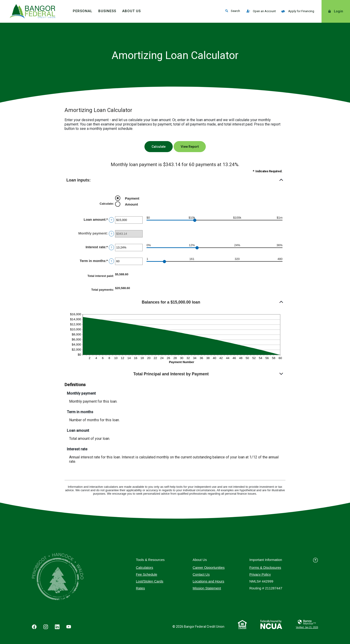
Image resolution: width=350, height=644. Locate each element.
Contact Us (201, 574)
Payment (132, 198)
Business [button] (107, 11)
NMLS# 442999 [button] (261, 581)
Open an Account (261, 11)
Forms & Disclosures (265, 567)
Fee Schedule (147, 574)
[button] (175, 180)
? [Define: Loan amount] (111, 220)
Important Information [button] (266, 560)
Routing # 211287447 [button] (266, 588)
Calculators (145, 567)
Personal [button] (83, 11)
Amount (131, 204)
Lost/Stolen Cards (150, 581)
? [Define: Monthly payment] (111, 234)
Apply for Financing (298, 11)
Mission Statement (207, 588)
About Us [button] (131, 11)
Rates (140, 588)
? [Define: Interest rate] (111, 247)
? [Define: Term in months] (111, 261)
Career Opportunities (209, 567)
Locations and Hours (209, 581)
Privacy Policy (260, 574)
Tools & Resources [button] (150, 560)
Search (233, 12)
